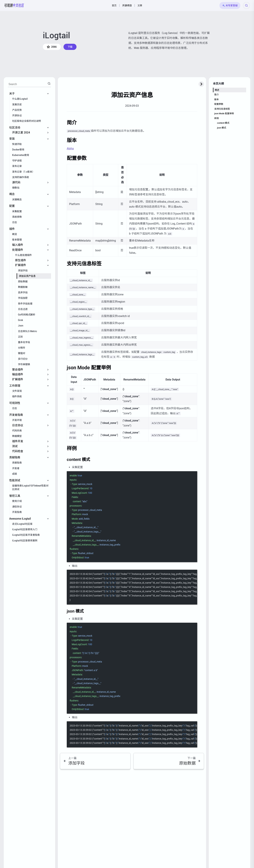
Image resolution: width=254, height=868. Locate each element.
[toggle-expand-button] (201, 84)
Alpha (70, 148)
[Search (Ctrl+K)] (246, 5)
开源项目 (127, 5)
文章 (140, 5)
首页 (114, 5)
